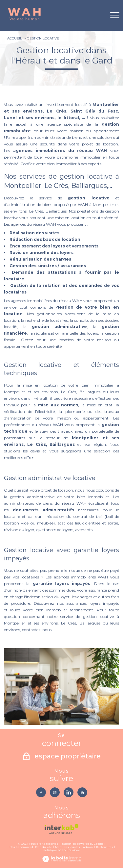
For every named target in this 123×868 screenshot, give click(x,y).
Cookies (74, 850)
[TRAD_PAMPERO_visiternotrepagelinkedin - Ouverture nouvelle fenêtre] (69, 792)
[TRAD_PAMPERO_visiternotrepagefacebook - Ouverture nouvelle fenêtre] (41, 792)
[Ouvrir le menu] (115, 15)
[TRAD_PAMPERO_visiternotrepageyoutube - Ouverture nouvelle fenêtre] (82, 792)
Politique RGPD (54, 850)
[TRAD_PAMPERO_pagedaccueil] (24, 20)
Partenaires (105, 847)
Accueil (15, 38)
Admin (88, 847)
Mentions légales (68, 847)
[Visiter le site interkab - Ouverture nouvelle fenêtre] (61, 829)
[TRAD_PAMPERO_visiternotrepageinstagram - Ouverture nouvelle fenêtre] (55, 792)
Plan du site (43, 847)
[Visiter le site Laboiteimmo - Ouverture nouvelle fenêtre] (62, 861)
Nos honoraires (20, 847)
